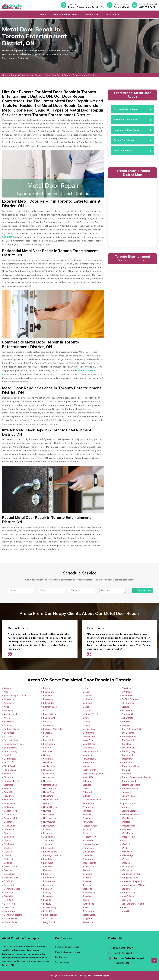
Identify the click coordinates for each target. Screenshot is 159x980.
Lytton (86, 688)
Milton (86, 718)
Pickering (87, 829)
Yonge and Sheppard (132, 881)
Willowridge (127, 855)
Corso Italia (10, 874)
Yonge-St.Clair (129, 893)
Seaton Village (90, 915)
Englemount (49, 718)
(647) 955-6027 (147, 7)
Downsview (10, 911)
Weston (126, 841)
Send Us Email (121, 7)
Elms (46, 711)
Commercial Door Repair (67, 947)
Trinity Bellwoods (130, 789)
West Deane (128, 818)
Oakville (86, 789)
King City (48, 859)
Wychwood (127, 870)
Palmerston (88, 803)
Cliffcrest (8, 859)
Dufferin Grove (11, 919)
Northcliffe (88, 777)
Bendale (8, 755)
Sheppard (87, 919)
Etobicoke (48, 725)
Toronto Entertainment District (27, 75)
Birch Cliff (9, 762)
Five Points (49, 740)
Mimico (86, 722)
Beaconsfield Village (14, 744)
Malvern (86, 692)
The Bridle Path (129, 737)
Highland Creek (51, 800)
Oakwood (87, 792)
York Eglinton (128, 896)
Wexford (126, 844)
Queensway (88, 859)
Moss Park (88, 740)
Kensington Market (52, 855)
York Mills (127, 900)
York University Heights (133, 904)
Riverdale (87, 881)
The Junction (128, 748)
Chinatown (9, 837)
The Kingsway (129, 751)
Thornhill (126, 770)
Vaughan (126, 807)
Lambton (48, 889)
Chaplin (8, 833)
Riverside (87, 885)
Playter (86, 833)
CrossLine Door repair (98, 975)
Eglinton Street (50, 707)
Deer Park (9, 893)
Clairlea (8, 848)
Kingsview (48, 867)
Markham (87, 699)
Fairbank (47, 733)
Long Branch (49, 922)
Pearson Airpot (90, 826)
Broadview (9, 796)
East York (48, 696)
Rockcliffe (87, 889)
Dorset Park (10, 904)
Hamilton (48, 781)
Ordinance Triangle (92, 800)
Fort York (48, 751)
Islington (47, 833)
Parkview (87, 815)
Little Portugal (50, 915)
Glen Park (48, 759)
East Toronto (49, 692)
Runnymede (88, 904)
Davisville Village (12, 889)
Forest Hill (48, 748)
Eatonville (48, 699)
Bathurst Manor (11, 729)
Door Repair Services (66, 14)
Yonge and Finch (130, 878)
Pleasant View (89, 837)
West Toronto (128, 837)
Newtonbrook (89, 759)
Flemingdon (49, 744)
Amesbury (9, 703)
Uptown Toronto (130, 803)
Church (7, 841)
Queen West (88, 855)
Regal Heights (89, 863)
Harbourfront (49, 789)
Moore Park (88, 733)
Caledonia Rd (10, 818)
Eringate (47, 722)
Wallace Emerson (130, 815)
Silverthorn (127, 688)
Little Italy (48, 911)
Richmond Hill (89, 874)
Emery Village (50, 714)
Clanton (8, 855)
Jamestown (49, 837)
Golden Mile (49, 766)
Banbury (8, 725)
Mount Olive (88, 748)
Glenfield (47, 762)
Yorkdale (126, 907)
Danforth (8, 881)
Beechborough (11, 751)
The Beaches (128, 733)
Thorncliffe (127, 762)
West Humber (128, 826)
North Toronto (89, 770)
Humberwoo (49, 822)
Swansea (126, 725)
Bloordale (9, 777)
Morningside (89, 737)
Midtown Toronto (91, 714)
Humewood (49, 826)
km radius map (132, 212)
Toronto (126, 800)
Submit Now (142, 590)
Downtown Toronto (13, 915)
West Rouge (128, 833)
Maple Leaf (88, 696)
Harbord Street (50, 785)
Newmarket (88, 755)
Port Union (88, 841)
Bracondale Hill (11, 781)
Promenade (88, 848)
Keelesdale (49, 848)
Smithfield (127, 692)
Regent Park (88, 867)
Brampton (9, 785)
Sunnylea (126, 722)
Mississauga (89, 729)
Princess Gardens (91, 844)
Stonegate (127, 711)
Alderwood (9, 699)
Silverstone (88, 922)
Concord (8, 870)
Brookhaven (10, 803)
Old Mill (86, 796)
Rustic (86, 907)
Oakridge (87, 785)
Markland (87, 703)
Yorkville (126, 911)
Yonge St (126, 889)
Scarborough (89, 911)
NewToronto (89, 762)
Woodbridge (128, 867)
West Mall (127, 829)
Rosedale (87, 896)
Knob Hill (48, 874)
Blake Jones (10, 770)
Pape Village (89, 807)
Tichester (126, 774)
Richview (87, 878)
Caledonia (9, 815)
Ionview (47, 829)
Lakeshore (48, 885)
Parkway (87, 818)
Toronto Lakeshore (131, 785)
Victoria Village (129, 811)
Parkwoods (88, 822)
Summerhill (127, 714)
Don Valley (9, 900)
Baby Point (9, 722)
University (127, 792)
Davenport (9, 885)
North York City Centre (93, 774)
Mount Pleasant (90, 751)
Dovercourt (9, 907)
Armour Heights (12, 714)
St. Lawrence (128, 703)
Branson (8, 789)
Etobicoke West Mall (53, 729)
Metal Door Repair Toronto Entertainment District (70, 75)
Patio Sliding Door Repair (68, 952)
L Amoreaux (49, 881)
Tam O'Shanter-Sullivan (133, 729)
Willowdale (127, 852)
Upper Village (128, 796)
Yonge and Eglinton (131, 874)
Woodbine (127, 863)
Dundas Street (11, 922)
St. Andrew (127, 696)
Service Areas (62, 962)
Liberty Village (50, 907)
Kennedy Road (50, 852)
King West (48, 863)
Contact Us (113, 14)
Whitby (125, 848)
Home (43, 14)
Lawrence (48, 896)
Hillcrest (47, 803)
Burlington (9, 807)
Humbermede (50, 818)
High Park (48, 796)
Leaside (47, 900)
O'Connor (87, 781)
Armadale (9, 711)
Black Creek (10, 766)
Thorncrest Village (131, 766)
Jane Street (49, 841)
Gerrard (47, 755)
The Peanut (127, 755)
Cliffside (8, 863)
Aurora (7, 718)
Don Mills (8, 896)
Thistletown (127, 759)
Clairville (8, 852)
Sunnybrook (128, 718)
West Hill (126, 822)
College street (11, 867)
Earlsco (47, 688)
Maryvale (87, 711)
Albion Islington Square (15, 696)
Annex (7, 707)
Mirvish (86, 725)
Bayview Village (11, 740)
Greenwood (49, 774)
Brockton (8, 800)
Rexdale (86, 870)
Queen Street (89, 852)
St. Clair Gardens (130, 699)
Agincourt (9, 688)
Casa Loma (10, 826)
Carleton (8, 822)
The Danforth (128, 740)
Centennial (9, 829)
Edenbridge (49, 703)
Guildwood (48, 777)
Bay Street (9, 733)
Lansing (47, 893)
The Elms (126, 744)
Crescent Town (11, 878)
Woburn (126, 859)
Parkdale (87, 811)
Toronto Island (129, 781)
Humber (47, 811)
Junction (47, 844)
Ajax (6, 692)
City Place (9, 844)
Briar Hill (8, 792)
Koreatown (48, 878)
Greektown (48, 770)
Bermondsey (10, 759)
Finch (46, 737)
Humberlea (49, 815)
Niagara (86, 766)
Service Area (92, 14)
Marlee (86, 707)
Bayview (8, 737)
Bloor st (8, 774)
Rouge (86, 900)
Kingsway (48, 870)
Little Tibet (48, 919)
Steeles (125, 707)
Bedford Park (10, 748)
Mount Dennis (89, 744)
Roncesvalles (89, 893)
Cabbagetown (11, 811)
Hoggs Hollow (50, 807)
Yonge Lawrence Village (133, 885)
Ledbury (47, 904)
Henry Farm (49, 792)
